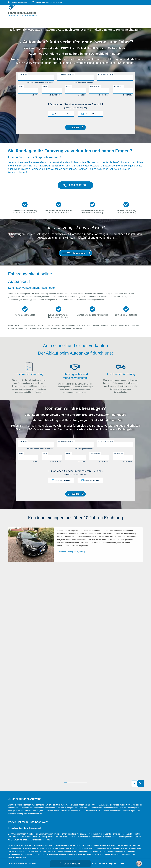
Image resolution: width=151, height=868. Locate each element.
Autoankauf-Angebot (92, 114)
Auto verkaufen (91, 12)
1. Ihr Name (23, 75)
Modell (45, 86)
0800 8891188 (72, 864)
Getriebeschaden (118, 12)
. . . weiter (74, 127)
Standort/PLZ (118, 86)
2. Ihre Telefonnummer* (66, 75)
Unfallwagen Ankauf (134, 12)
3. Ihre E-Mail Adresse (105, 75)
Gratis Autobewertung (63, 114)
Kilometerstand (95, 86)
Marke (21, 86)
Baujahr (69, 86)
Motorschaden (104, 12)
